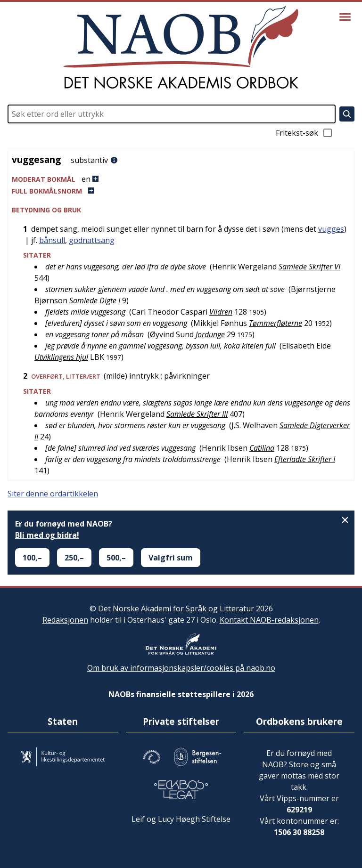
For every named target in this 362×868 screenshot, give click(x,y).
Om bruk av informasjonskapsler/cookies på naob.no (181, 668)
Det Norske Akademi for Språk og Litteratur (176, 608)
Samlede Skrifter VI (309, 267)
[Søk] (347, 114)
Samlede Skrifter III (197, 414)
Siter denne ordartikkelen (53, 494)
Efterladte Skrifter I (305, 459)
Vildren (221, 312)
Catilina (262, 448)
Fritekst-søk (304, 133)
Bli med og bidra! (47, 535)
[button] (181, 179)
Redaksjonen (65, 620)
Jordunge (210, 334)
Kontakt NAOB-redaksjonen (269, 620)
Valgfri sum (171, 558)
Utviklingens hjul (61, 357)
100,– (32, 558)
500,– (116, 558)
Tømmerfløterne (276, 323)
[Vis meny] (345, 17)
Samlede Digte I (95, 300)
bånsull (52, 240)
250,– (74, 558)
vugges (331, 229)
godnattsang (92, 240)
